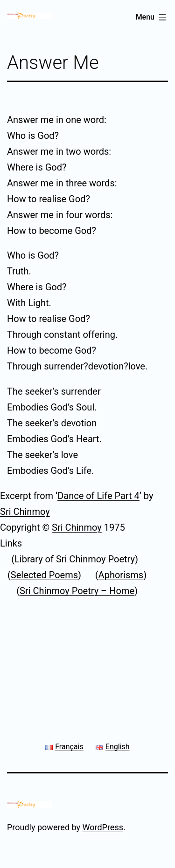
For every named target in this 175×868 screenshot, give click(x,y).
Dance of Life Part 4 (98, 496)
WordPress (103, 827)
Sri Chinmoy (25, 512)
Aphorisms (121, 575)
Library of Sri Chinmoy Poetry (75, 559)
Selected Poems (44, 575)
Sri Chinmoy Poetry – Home (77, 591)
